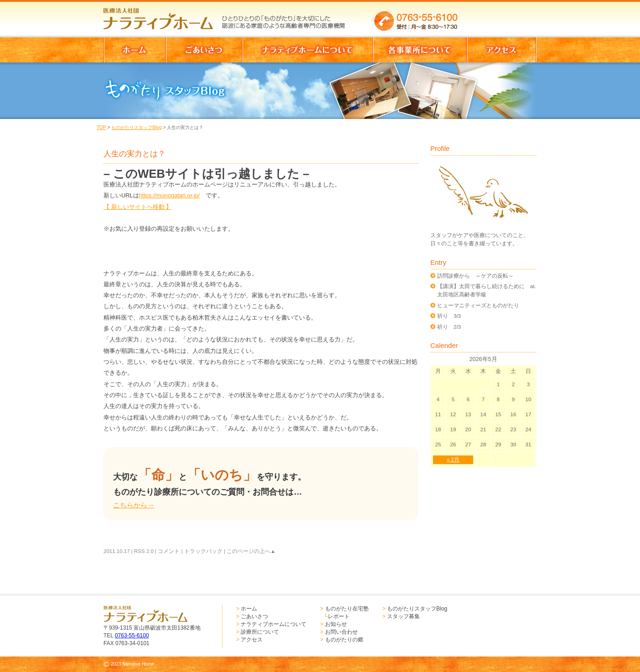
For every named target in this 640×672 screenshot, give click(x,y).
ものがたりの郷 (344, 640)
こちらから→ (134, 505)
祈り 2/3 (449, 327)
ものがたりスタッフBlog (136, 127)
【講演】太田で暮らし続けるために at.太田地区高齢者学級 (487, 290)
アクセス (252, 640)
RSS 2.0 (144, 551)
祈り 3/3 (449, 316)
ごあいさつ (254, 616)
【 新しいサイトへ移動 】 (138, 207)
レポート (339, 616)
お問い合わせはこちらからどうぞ (502, 16)
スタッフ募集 (403, 616)
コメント (169, 551)
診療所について (260, 632)
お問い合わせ (341, 632)
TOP (101, 127)
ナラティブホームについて (274, 624)
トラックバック (203, 551)
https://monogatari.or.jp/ (170, 195)
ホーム (249, 609)
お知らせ (336, 624)
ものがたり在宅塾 (347, 609)
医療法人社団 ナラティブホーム (162, 16)
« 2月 (453, 460)
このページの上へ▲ (251, 551)
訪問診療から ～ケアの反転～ (475, 276)
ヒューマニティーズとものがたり (478, 305)
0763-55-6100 (132, 636)
